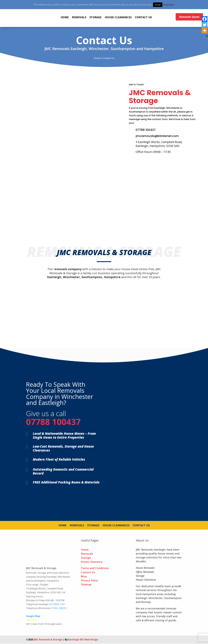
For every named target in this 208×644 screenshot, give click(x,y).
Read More (169, 4)
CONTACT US (143, 18)
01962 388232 (59, 608)
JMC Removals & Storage (48, 640)
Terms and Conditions (95, 569)
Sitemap (86, 585)
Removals (87, 554)
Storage (86, 558)
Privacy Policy (89, 581)
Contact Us (88, 573)
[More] (205, 31)
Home (85, 550)
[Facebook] (205, 19)
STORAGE (95, 18)
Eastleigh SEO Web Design (83, 640)
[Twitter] (205, 25)
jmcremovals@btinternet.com (157, 136)
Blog (84, 577)
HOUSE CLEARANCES (118, 18)
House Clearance (92, 562)
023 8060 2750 (57, 605)
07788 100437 (146, 130)
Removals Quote (189, 17)
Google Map (33, 616)
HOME (65, 18)
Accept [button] (158, 5)
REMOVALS (79, 18)
